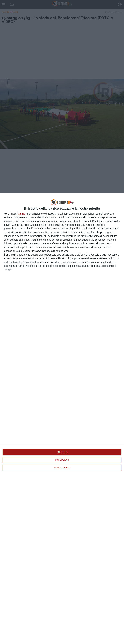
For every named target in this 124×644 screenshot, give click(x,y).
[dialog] (62, 419)
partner (22, 214)
